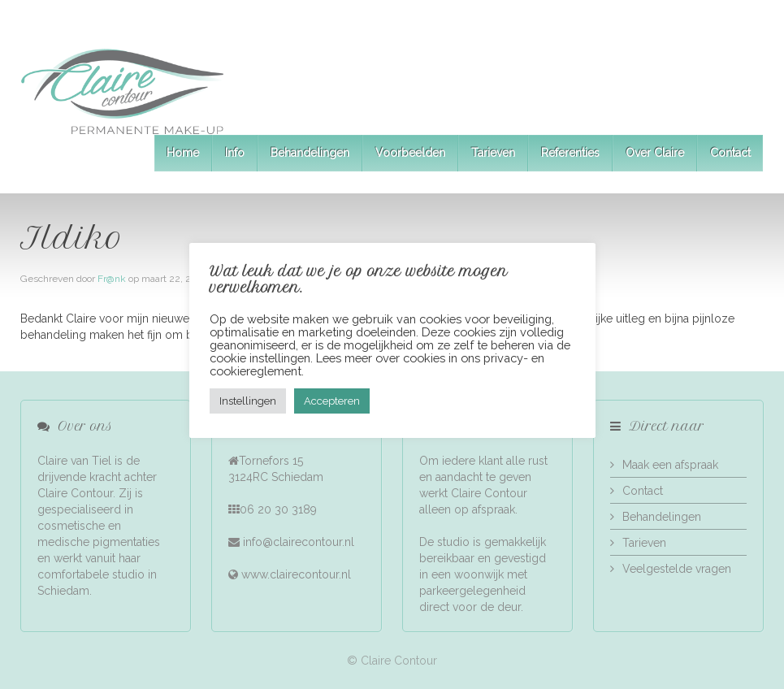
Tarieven (493, 153)
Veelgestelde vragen (677, 569)
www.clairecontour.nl (296, 574)
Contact (730, 153)
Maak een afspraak (670, 465)
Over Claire (655, 153)
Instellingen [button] (248, 401)
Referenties (570, 153)
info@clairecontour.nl (299, 542)
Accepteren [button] (332, 401)
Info (235, 153)
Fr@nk (112, 279)
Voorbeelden (410, 153)
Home (183, 153)
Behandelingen (310, 153)
